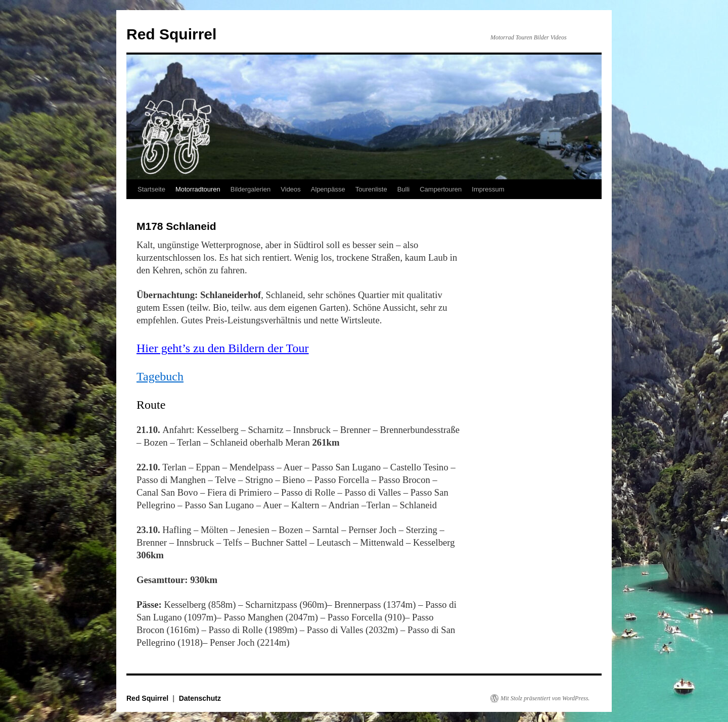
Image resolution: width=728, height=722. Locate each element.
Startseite (151, 189)
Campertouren (441, 189)
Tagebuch (160, 376)
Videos (291, 189)
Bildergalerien (251, 189)
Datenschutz (200, 698)
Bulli (404, 189)
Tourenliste (371, 189)
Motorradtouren (198, 189)
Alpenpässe (328, 189)
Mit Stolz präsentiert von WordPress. (545, 698)
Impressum (488, 189)
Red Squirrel (171, 34)
